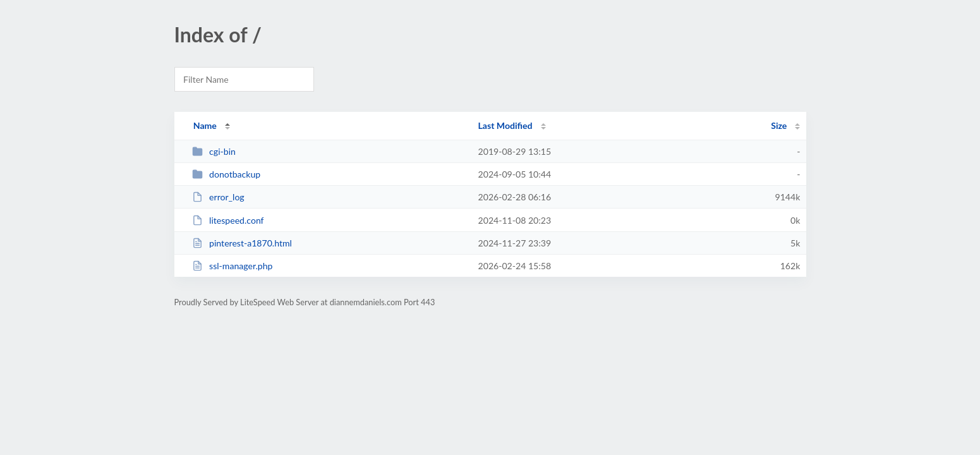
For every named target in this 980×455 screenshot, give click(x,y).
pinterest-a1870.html (242, 243)
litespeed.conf (228, 220)
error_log (218, 197)
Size (779, 125)
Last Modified (505, 125)
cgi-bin (214, 151)
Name (205, 125)
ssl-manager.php (233, 266)
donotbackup (227, 174)
